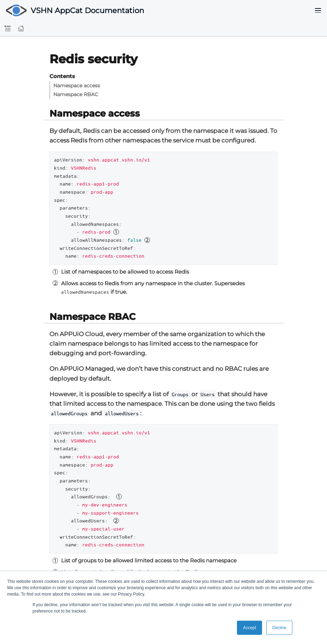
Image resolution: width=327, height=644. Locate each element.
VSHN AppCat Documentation (87, 10)
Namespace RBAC (76, 94)
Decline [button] (279, 628)
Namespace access (77, 86)
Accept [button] (249, 628)
